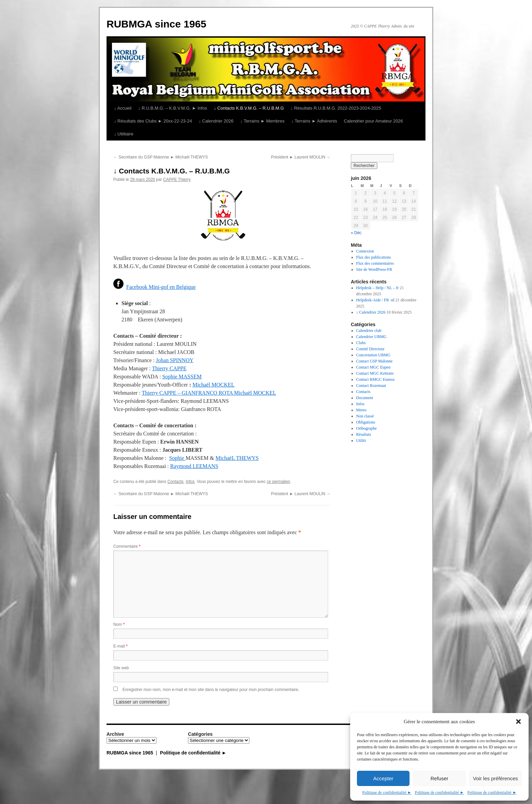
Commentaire (127, 546)
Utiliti (361, 441)
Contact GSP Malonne (375, 361)
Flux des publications (374, 257)
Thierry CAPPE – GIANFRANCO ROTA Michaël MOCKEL (209, 393)
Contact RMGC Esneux (376, 379)
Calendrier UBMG (372, 337)
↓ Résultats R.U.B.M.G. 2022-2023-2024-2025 (336, 108)
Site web (121, 668)
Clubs (361, 343)
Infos (190, 482)
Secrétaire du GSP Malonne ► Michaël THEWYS (161, 157)
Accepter (383, 778)
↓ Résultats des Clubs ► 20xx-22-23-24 (153, 121)
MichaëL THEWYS (237, 458)
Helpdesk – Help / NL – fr (378, 288)
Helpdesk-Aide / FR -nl (375, 300)
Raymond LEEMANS (194, 466)
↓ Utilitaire (124, 134)
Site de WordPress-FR (374, 269)
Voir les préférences (496, 778)
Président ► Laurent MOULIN (301, 157)
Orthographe (367, 428)
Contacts (175, 482)
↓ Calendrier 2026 (216, 121)
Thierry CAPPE (169, 368)
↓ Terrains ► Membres (262, 121)
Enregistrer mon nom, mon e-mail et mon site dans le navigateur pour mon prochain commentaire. (211, 690)
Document (365, 398)
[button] (518, 722)
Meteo (362, 410)
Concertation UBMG (373, 355)
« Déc (356, 233)
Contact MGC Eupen (373, 367)
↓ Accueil (123, 108)
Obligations (366, 422)
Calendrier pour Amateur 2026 (373, 121)
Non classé (365, 416)
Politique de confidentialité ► (387, 792)
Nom (119, 624)
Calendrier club (369, 331)
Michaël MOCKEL (213, 385)
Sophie (177, 458)
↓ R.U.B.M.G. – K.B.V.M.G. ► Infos (173, 108)
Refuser (440, 778)
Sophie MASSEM (182, 377)
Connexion (365, 251)
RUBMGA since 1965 (156, 24)
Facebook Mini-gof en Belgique (161, 287)
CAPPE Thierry (177, 180)
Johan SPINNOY (175, 360)
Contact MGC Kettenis (375, 373)
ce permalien (278, 482)
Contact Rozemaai (371, 386)
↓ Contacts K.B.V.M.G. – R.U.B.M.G (249, 108)
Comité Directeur (370, 349)
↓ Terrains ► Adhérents (314, 121)
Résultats (364, 434)
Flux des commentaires (375, 263)
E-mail (120, 646)
